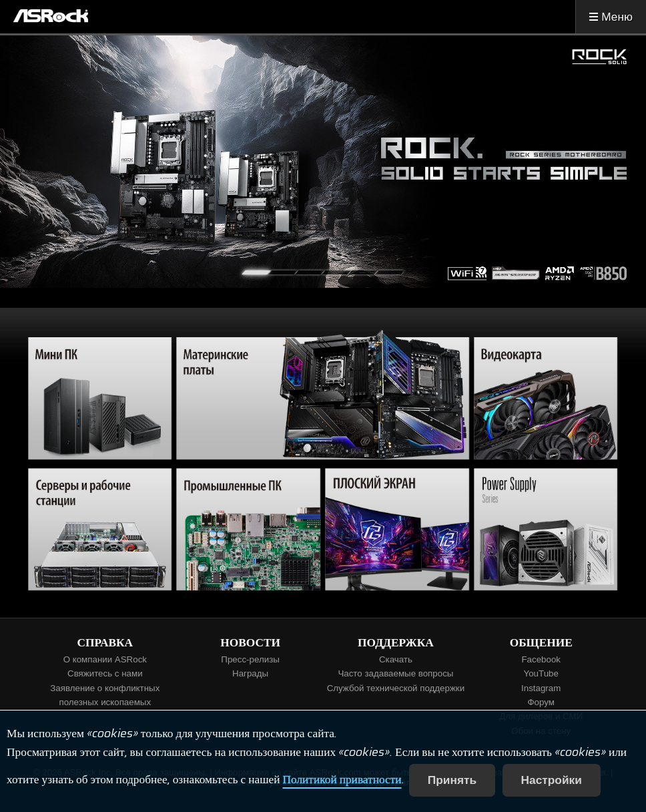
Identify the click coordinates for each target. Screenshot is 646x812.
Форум (541, 702)
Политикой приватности (342, 780)
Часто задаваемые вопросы (395, 673)
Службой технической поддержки (396, 688)
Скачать (396, 659)
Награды (250, 673)
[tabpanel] (323, 162)
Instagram (541, 688)
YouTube (541, 673)
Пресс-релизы (250, 659)
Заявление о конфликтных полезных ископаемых (105, 695)
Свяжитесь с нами (105, 673)
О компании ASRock (105, 659)
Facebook (541, 659)
